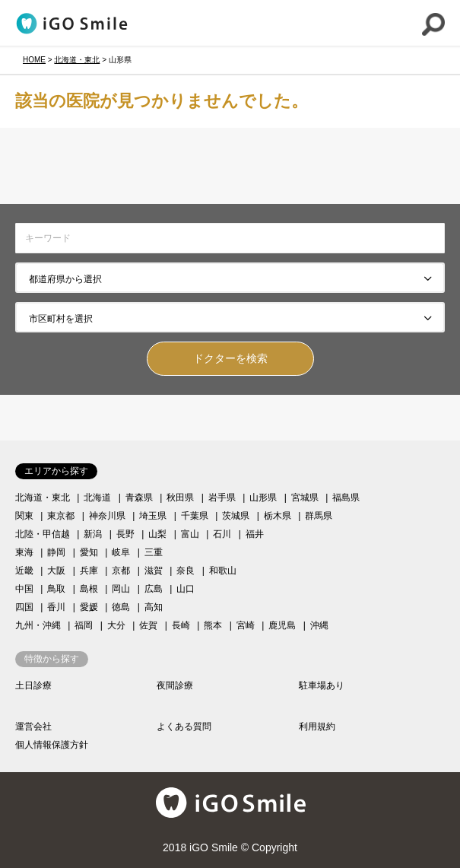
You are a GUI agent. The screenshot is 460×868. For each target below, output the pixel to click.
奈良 (186, 571)
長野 (125, 534)
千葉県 (195, 516)
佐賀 (148, 625)
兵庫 (89, 571)
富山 (190, 534)
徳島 (121, 607)
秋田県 (180, 498)
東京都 (61, 516)
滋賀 (154, 571)
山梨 (157, 534)
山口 (186, 589)
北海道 (97, 498)
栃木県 (278, 516)
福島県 (346, 498)
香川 (56, 607)
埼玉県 (153, 516)
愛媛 (89, 607)
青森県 (139, 498)
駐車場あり (322, 685)
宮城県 (305, 498)
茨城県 (236, 516)
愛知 (89, 552)
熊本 (213, 625)
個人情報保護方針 (52, 745)
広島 (154, 589)
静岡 (56, 552)
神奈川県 (107, 516)
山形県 (263, 498)
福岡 (84, 625)
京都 (121, 571)
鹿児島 (282, 625)
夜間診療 (175, 685)
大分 (116, 625)
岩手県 (222, 498)
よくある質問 (184, 727)
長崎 (181, 625)
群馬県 (319, 516)
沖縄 (319, 625)
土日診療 (33, 685)
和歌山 (223, 571)
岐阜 (121, 552)
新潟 (93, 534)
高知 (154, 607)
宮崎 (246, 625)
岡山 (121, 589)
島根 (89, 589)
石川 (222, 534)
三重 (154, 552)
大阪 (56, 571)
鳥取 (56, 589)
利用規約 (317, 727)
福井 (255, 534)
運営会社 (33, 727)
